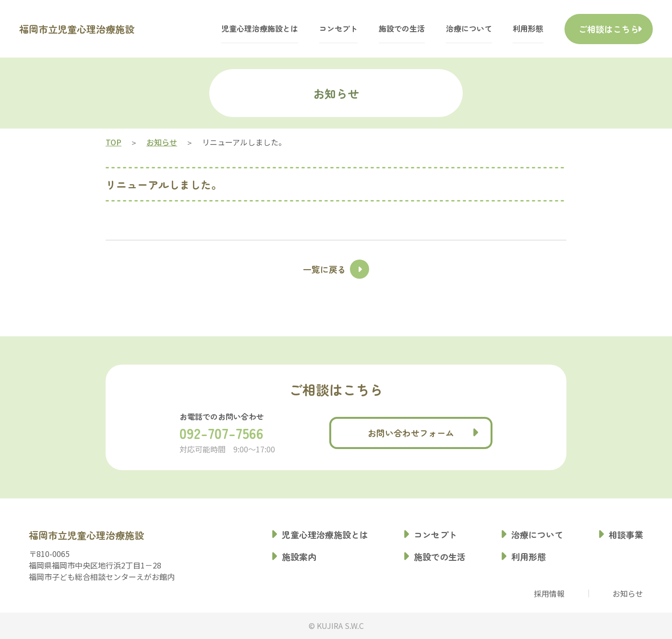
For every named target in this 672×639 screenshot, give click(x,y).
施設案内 (299, 556)
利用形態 (504, 29)
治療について (445, 29)
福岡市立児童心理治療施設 (100, 29)
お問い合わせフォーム (411, 433)
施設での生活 (378, 29)
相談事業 (626, 534)
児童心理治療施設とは (236, 29)
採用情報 (549, 593)
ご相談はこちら (597, 29)
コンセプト (315, 29)
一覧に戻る (324, 269)
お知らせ (628, 593)
